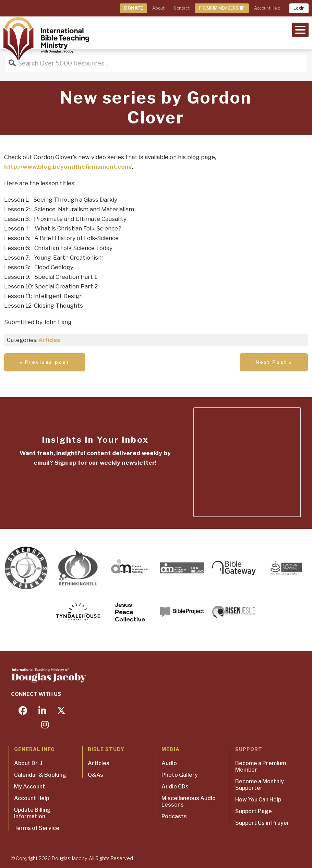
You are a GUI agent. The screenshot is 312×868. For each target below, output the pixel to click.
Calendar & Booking (40, 775)
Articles (49, 340)
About (158, 8)
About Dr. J (28, 763)
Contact (182, 8)
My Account (30, 787)
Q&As (95, 775)
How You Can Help (258, 800)
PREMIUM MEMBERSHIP (222, 8)
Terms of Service (37, 828)
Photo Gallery (180, 775)
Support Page (254, 811)
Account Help (267, 8)
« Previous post (45, 362)
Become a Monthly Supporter (260, 785)
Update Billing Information (32, 813)
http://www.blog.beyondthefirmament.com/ (68, 167)
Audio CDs (175, 787)
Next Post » (274, 362)
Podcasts (174, 816)
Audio (169, 763)
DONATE (134, 8)
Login (299, 8)
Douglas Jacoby (69, 858)
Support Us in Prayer (262, 823)
